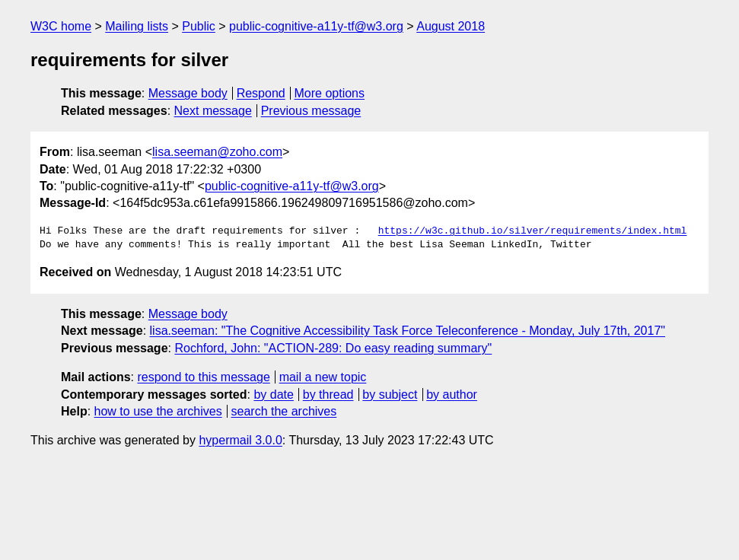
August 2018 (451, 26)
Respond (261, 93)
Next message (213, 111)
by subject (390, 395)
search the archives (284, 411)
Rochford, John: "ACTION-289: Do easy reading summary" (333, 348)
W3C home (61, 26)
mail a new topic (323, 377)
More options (330, 93)
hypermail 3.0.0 (240, 440)
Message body (188, 93)
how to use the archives (158, 411)
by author (452, 395)
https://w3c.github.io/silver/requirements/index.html (533, 231)
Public (199, 26)
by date (273, 395)
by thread (328, 395)
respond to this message (203, 377)
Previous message (311, 111)
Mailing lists (137, 26)
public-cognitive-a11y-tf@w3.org (316, 26)
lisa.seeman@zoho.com (217, 152)
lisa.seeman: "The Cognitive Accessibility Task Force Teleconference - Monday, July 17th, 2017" (408, 331)
